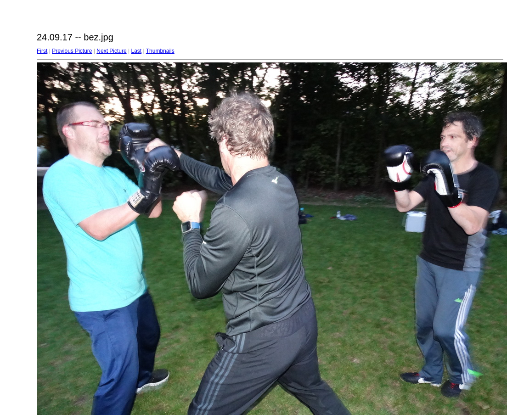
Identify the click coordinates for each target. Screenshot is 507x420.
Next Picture (111, 51)
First (42, 51)
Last (136, 51)
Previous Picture (72, 51)
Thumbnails (160, 51)
